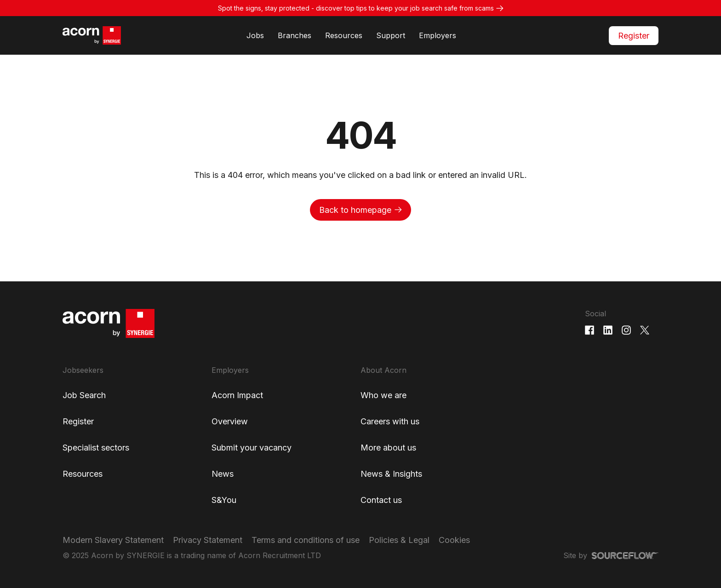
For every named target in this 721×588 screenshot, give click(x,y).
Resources (344, 35)
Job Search (84, 395)
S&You (224, 500)
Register (634, 36)
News (223, 474)
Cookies (454, 540)
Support (391, 35)
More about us (388, 448)
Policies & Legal (399, 540)
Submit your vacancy (252, 448)
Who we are (383, 395)
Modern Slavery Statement (113, 540)
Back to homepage (355, 210)
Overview (230, 421)
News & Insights (391, 474)
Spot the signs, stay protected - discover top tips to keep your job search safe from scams (356, 8)
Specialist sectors (96, 448)
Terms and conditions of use (306, 540)
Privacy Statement (208, 540)
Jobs (255, 35)
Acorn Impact (237, 395)
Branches (295, 35)
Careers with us (390, 421)
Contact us (381, 500)
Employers (438, 35)
